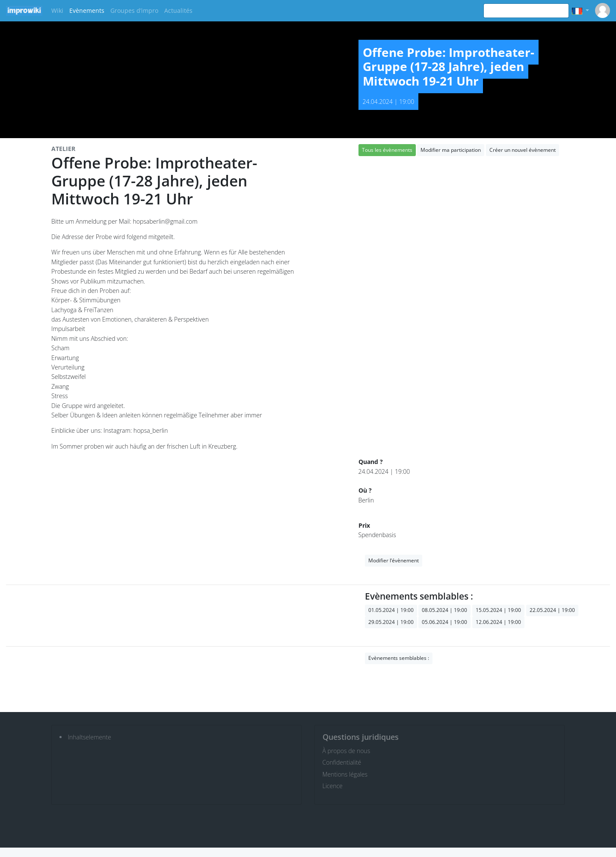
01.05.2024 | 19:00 (391, 610)
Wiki (57, 10)
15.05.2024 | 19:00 (498, 610)
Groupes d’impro (134, 10)
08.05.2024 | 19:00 (444, 610)
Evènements (87, 10)
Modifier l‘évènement (394, 560)
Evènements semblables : (399, 658)
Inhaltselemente (90, 737)
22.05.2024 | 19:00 (552, 610)
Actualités (178, 10)
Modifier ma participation (451, 150)
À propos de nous (346, 751)
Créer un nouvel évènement (523, 150)
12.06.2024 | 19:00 (498, 622)
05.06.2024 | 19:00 (444, 622)
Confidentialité (342, 762)
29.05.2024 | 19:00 (391, 622)
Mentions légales (345, 774)
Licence (333, 786)
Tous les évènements (387, 150)
